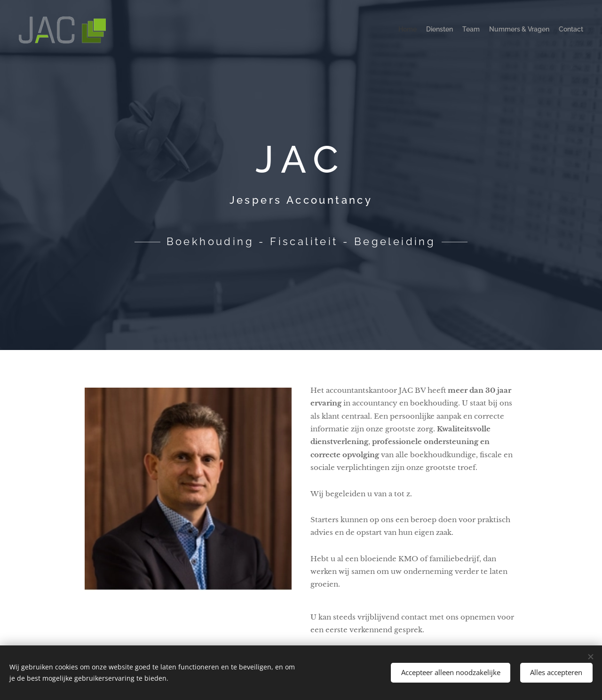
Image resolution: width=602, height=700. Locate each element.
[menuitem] (547, 31)
